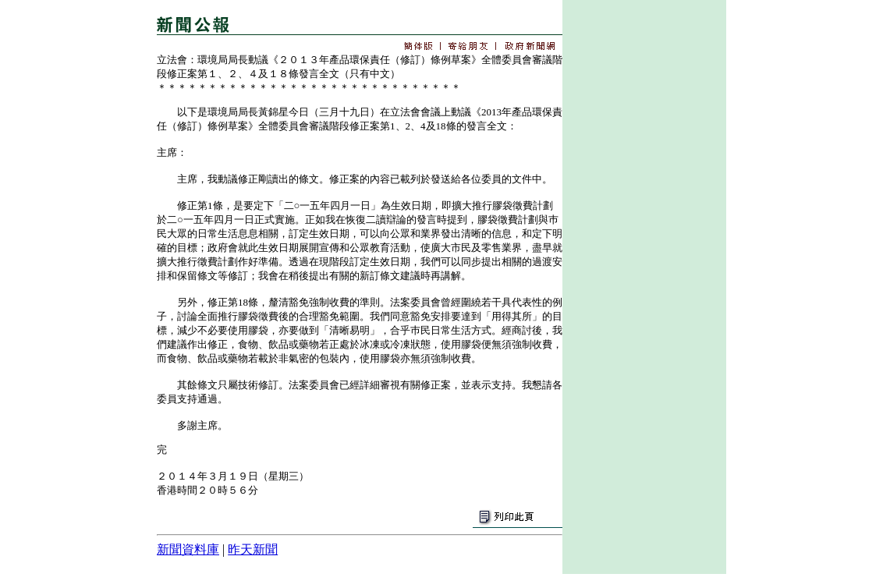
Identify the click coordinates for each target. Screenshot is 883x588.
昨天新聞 (253, 549)
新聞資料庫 (188, 549)
